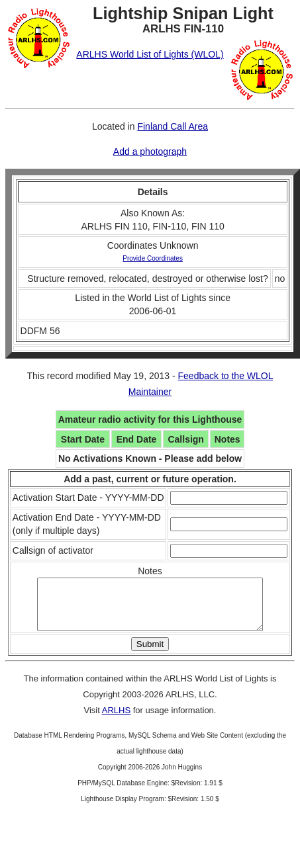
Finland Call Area (173, 126)
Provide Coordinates (153, 258)
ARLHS (116, 720)
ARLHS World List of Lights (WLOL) (150, 54)
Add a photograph (150, 152)
